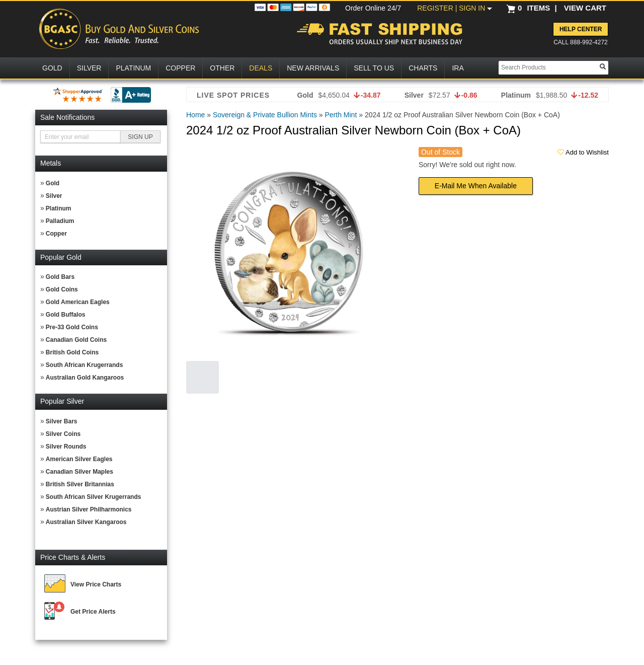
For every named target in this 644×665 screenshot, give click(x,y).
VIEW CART (585, 8)
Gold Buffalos (66, 315)
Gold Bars (60, 277)
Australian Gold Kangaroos (85, 378)
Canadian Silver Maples (79, 472)
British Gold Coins (72, 352)
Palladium (60, 221)
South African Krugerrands (85, 365)
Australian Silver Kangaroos (86, 522)
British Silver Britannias (80, 484)
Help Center (581, 29)
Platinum (59, 208)
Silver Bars (62, 421)
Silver (54, 196)
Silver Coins (63, 434)
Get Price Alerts (93, 612)
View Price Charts (96, 584)
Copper (56, 234)
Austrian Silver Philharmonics (89, 509)
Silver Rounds (66, 447)
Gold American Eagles (78, 302)
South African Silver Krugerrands (94, 497)
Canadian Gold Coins (76, 340)
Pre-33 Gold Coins (72, 327)
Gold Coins (62, 289)
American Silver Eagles (79, 459)
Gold (53, 183)
